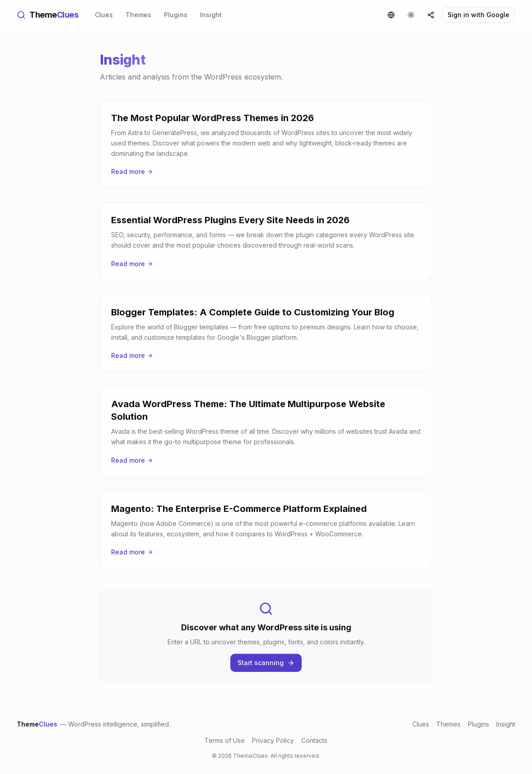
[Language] (391, 15)
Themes (138, 15)
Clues (104, 15)
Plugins (176, 15)
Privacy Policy (273, 740)
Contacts (314, 740)
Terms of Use (225, 740)
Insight (211, 15)
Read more (132, 171)
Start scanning (266, 663)
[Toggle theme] (411, 15)
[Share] (431, 15)
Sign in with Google (478, 15)
